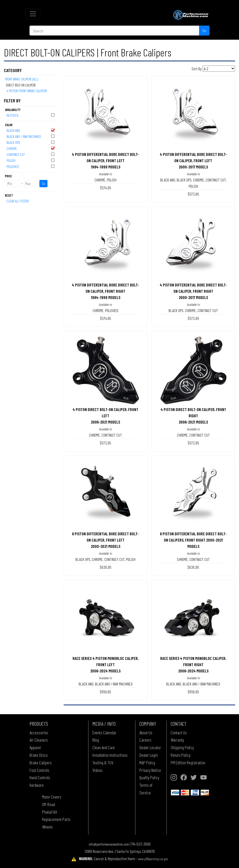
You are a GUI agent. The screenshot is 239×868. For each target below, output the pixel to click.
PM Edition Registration (188, 763)
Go (204, 30)
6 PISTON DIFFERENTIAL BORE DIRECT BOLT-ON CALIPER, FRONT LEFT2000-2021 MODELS (105, 540)
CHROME (31, 148)
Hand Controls (40, 777)
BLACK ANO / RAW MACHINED (31, 136)
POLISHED (31, 166)
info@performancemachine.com (109, 844)
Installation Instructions (110, 755)
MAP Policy (147, 763)
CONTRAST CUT (31, 154)
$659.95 (105, 692)
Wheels (47, 827)
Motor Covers (52, 797)
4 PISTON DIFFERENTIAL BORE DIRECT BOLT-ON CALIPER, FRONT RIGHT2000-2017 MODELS (193, 291)
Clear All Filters (18, 201)
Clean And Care (104, 747)
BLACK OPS (31, 142)
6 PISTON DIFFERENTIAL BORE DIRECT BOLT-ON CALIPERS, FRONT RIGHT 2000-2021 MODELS (193, 540)
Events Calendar (104, 732)
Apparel (35, 747)
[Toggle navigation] (33, 14)
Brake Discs (39, 755)
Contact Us (179, 732)
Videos (97, 770)
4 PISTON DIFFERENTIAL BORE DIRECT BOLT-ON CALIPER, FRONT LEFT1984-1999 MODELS (105, 160)
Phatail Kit (50, 812)
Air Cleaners (39, 740)
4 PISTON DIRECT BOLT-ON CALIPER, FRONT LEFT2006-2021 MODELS (105, 416)
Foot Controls (39, 770)
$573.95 (193, 194)
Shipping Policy (182, 747)
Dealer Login (149, 755)
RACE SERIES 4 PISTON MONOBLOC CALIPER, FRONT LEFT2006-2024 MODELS (106, 664)
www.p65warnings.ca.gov (153, 859)
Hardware (37, 785)
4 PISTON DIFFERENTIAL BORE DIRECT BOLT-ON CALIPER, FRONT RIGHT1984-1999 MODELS (105, 291)
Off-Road (49, 804)
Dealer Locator (150, 747)
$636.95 (106, 567)
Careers (145, 740)
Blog (96, 740)
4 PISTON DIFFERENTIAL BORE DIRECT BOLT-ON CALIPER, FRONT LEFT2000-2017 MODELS (193, 160)
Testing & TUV (103, 763)
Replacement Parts (56, 819)
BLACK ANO (31, 130)
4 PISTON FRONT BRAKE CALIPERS (27, 91)
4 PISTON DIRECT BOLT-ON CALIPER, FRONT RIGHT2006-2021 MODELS (193, 416)
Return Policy (181, 755)
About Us (146, 732)
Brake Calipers (41, 763)
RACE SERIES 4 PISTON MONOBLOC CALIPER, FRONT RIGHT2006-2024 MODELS (193, 664)
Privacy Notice (150, 770)
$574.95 (106, 188)
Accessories (39, 732)
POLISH (31, 160)
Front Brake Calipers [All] (22, 79)
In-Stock (31, 115)
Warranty (177, 740)
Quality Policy (149, 777)
